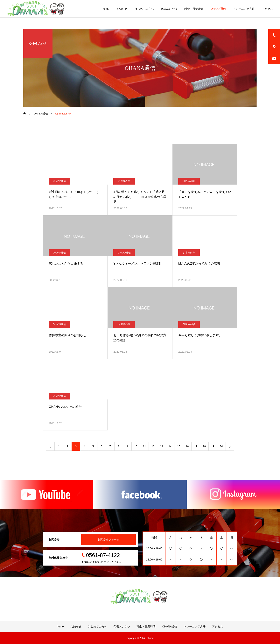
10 (136, 446)
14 (170, 446)
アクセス (267, 9)
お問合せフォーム (108, 539)
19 (213, 446)
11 (144, 446)
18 (204, 446)
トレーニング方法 (244, 9)
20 (221, 446)
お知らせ (122, 9)
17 (196, 446)
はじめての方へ (144, 9)
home (106, 9)
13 (162, 446)
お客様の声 (124, 181)
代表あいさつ (169, 9)
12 (153, 446)
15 (179, 446)
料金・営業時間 (194, 9)
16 (187, 446)
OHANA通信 (218, 9)
